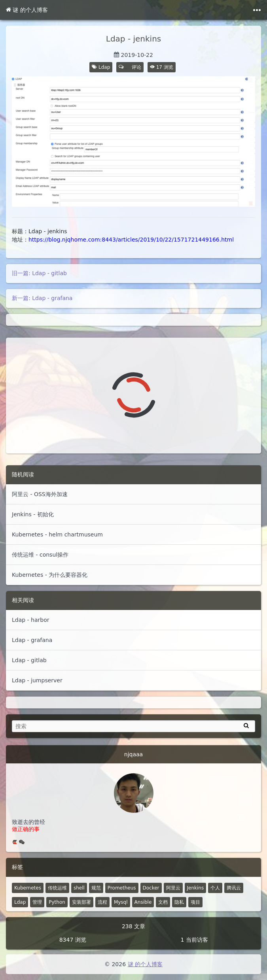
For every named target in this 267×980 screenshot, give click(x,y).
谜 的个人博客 (27, 10)
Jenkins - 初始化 (33, 514)
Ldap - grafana (32, 640)
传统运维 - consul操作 (40, 555)
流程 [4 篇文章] (102, 913)
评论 (130, 67)
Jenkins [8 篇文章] (196, 899)
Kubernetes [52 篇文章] (28, 899)
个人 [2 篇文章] (215, 899)
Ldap (104, 67)
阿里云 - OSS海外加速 (40, 494)
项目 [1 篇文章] (195, 913)
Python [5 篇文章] (57, 913)
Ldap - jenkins (134, 39)
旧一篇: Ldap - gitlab (39, 273)
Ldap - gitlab (29, 660)
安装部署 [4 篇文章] (81, 913)
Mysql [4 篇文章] (121, 913)
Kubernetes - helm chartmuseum (57, 534)
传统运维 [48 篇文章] (57, 899)
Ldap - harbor (31, 620)
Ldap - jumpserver (37, 680)
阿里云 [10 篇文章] (173, 899)
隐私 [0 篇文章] (179, 913)
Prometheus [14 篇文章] (122, 899)
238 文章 (133, 937)
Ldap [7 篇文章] (20, 913)
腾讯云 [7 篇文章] (234, 899)
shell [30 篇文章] (79, 899)
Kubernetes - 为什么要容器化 (50, 575)
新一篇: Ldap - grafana (42, 298)
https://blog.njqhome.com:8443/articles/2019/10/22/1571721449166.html (131, 240)
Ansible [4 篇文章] (143, 913)
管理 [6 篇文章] (37, 913)
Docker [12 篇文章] (151, 899)
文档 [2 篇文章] (163, 913)
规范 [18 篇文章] (96, 899)
